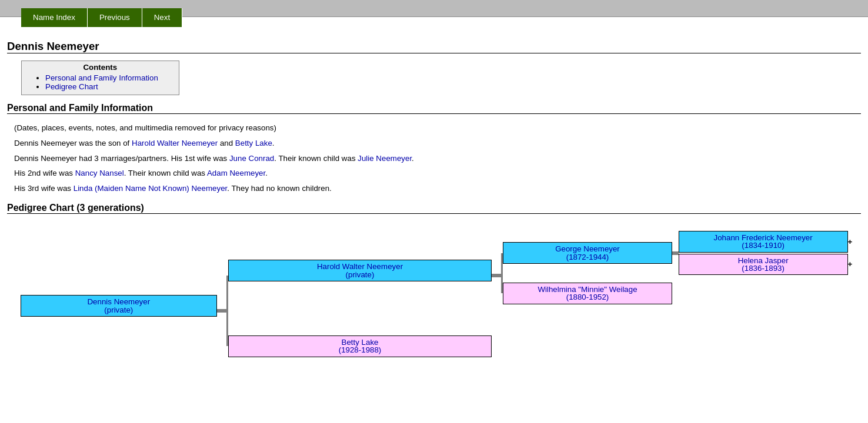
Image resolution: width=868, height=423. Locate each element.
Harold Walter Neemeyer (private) (360, 270)
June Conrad (252, 158)
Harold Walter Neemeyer (175, 143)
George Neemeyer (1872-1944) (587, 253)
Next (162, 17)
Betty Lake (254, 143)
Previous (115, 17)
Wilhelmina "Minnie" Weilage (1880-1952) (587, 293)
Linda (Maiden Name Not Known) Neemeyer (151, 188)
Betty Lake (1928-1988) (360, 346)
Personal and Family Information (102, 78)
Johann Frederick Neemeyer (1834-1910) (763, 241)
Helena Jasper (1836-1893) (763, 264)
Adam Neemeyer (236, 173)
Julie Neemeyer (385, 158)
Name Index (54, 17)
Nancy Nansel (100, 173)
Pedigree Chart (72, 87)
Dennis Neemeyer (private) (118, 305)
